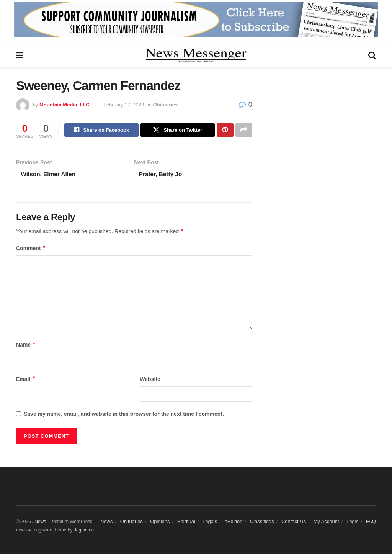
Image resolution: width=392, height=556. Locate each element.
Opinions (160, 523)
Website (150, 381)
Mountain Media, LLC (65, 105)
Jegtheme (84, 532)
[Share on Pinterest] (225, 131)
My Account (326, 523)
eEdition (234, 523)
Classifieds (262, 523)
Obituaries (165, 105)
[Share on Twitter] (178, 131)
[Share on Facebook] (101, 131)
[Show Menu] (20, 56)
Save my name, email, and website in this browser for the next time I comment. (124, 415)
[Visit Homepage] (196, 56)
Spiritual (186, 523)
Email (26, 381)
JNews (39, 523)
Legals (210, 523)
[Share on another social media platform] (244, 131)
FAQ (371, 523)
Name (26, 346)
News (107, 523)
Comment (31, 250)
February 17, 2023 (124, 105)
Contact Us (294, 523)
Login (353, 523)
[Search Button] (372, 56)
